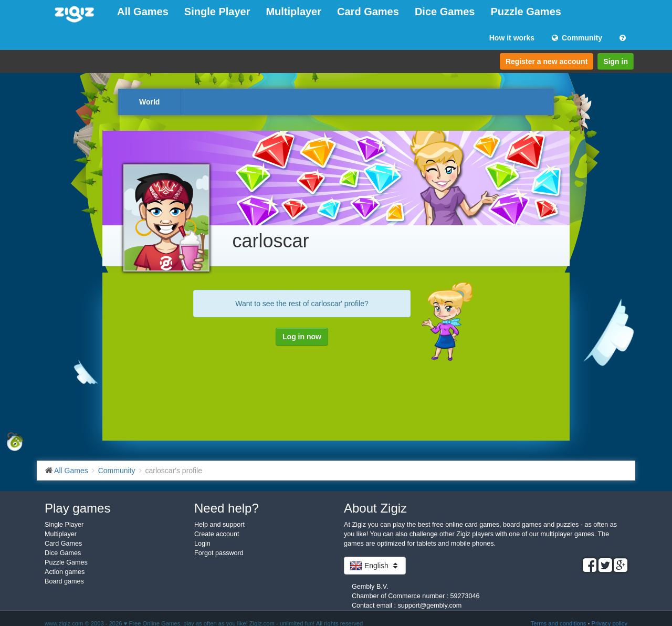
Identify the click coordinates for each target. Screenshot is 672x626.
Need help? (227, 508)
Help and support (219, 525)
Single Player (217, 12)
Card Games (368, 12)
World (149, 102)
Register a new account (547, 61)
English (375, 566)
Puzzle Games (526, 12)
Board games (64, 581)
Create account (217, 534)
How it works (512, 38)
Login (202, 544)
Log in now (302, 337)
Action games (65, 572)
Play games (77, 508)
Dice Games (445, 12)
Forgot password (219, 553)
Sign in (616, 61)
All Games (143, 12)
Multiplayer (293, 12)
